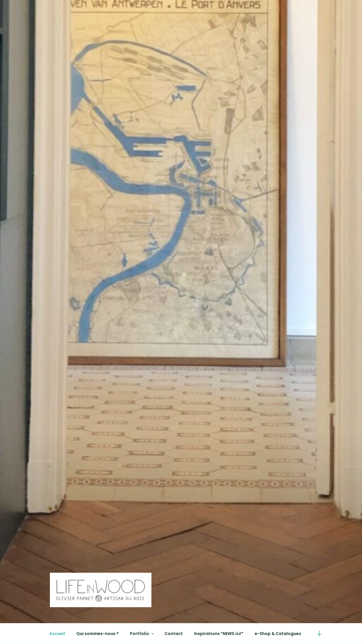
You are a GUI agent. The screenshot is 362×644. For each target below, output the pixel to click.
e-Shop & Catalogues (278, 634)
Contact (174, 634)
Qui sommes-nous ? (97, 634)
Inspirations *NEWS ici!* (219, 634)
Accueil (57, 634)
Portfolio (142, 634)
